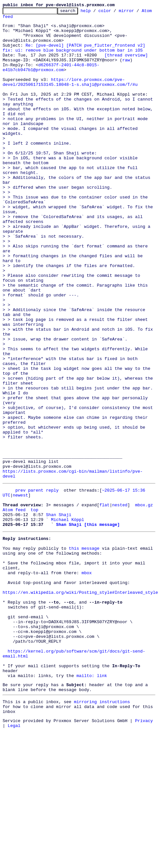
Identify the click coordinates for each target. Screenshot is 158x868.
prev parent (29, 579)
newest (20, 585)
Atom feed (14, 19)
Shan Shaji (59, 608)
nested (120, 597)
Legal (14, 857)
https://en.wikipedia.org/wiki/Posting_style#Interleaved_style (80, 700)
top (34, 603)
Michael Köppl (67, 614)
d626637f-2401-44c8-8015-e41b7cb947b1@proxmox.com (51, 79)
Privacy (144, 851)
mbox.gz (144, 597)
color (115, 12)
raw (126, 71)
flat (104, 597)
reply (52, 579)
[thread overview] (126, 65)
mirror (137, 12)
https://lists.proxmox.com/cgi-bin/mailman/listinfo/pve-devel (79, 564)
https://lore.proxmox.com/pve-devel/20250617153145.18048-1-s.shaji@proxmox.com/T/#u (70, 97)
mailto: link (92, 800)
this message (84, 647)
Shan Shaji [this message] (88, 620)
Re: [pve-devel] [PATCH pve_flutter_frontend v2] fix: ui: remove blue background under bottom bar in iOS (75, 56)
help (96, 12)
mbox (87, 676)
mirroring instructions (102, 829)
